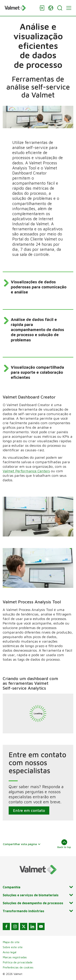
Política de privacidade (18, 962)
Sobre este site (13, 947)
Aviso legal (9, 952)
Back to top (64, 844)
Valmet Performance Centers (26, 471)
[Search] (60, 8)
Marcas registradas (15, 957)
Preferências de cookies (18, 967)
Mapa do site (11, 942)
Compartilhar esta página (22, 844)
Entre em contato (29, 811)
